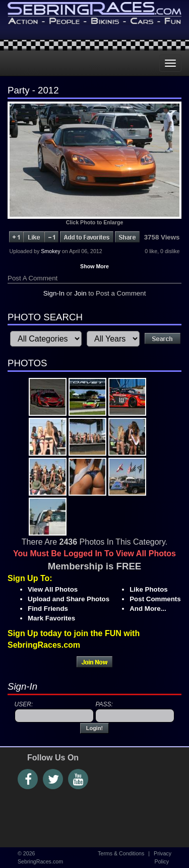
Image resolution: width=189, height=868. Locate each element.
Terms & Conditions (121, 853)
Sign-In (54, 293)
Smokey (51, 251)
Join (80, 293)
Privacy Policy (163, 857)
